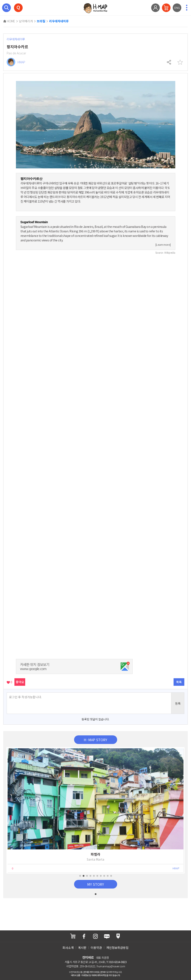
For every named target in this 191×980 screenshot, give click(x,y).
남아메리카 (26, 21)
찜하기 (180, 62)
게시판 (82, 948)
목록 (179, 682)
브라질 (41, 21)
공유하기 (169, 62)
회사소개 (68, 948)
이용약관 (96, 948)
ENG (177, 8)
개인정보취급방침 (117, 948)
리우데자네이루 (59, 21)
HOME (9, 21)
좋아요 (20, 682)
